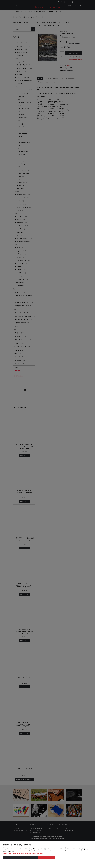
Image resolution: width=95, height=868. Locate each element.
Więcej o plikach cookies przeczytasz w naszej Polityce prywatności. (23, 853)
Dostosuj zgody (31, 857)
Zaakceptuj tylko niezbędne (14, 857)
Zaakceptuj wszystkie (46, 857)
